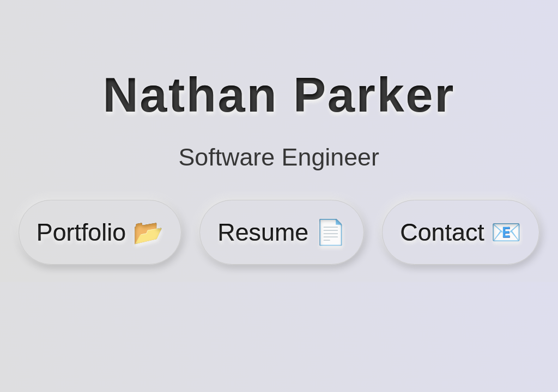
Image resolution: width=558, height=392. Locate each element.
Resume (281, 232)
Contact (461, 232)
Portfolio (100, 232)
